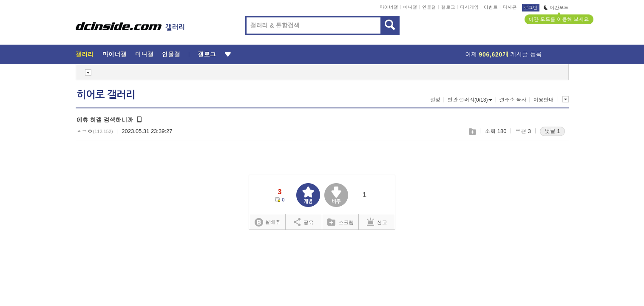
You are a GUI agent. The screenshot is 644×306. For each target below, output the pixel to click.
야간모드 (556, 8)
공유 (304, 222)
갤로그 (448, 7)
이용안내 (544, 100)
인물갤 (429, 7)
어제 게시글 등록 (504, 54)
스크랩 (472, 132)
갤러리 (85, 54)
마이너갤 (389, 7)
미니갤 (410, 7)
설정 (435, 100)
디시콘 (510, 7)
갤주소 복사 (513, 100)
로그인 (531, 8)
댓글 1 (552, 131)
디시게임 (469, 7)
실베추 (267, 222)
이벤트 (491, 7)
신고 (377, 222)
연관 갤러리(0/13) (470, 100)
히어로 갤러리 (106, 95)
